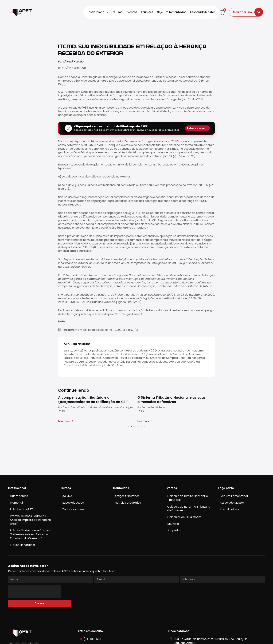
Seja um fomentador (171, 12)
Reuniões (147, 12)
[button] (129, 426)
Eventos (132, 12)
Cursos (118, 12)
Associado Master (202, 12)
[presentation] (35, 591)
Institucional (98, 12)
